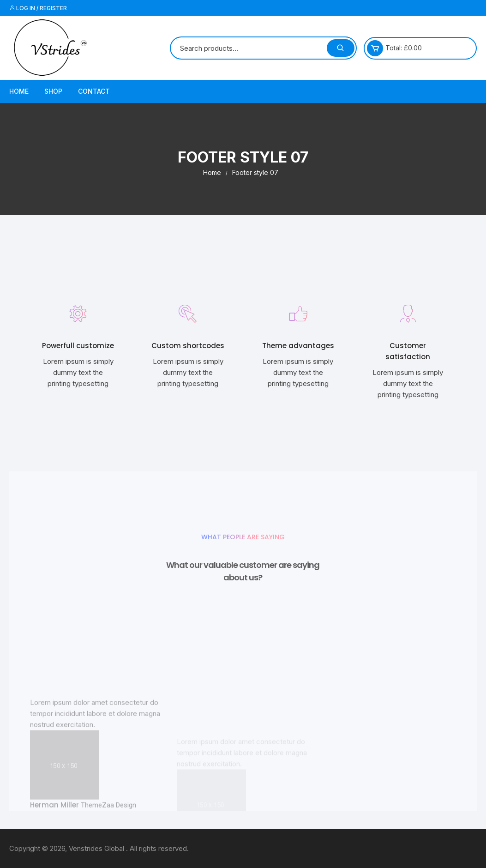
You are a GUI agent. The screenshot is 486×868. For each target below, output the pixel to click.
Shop (53, 91)
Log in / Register (38, 8)
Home (19, 91)
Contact (94, 91)
